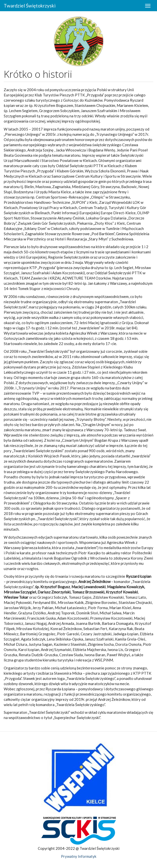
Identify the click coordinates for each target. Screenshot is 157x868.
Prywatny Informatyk (79, 856)
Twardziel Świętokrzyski (30, 6)
